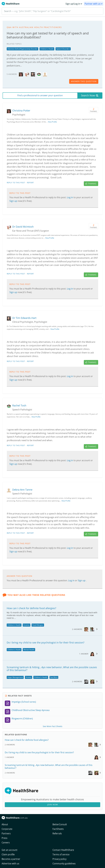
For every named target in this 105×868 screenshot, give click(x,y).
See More (54, 677)
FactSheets (58, 829)
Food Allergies (38, 625)
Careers (6, 842)
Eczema (27, 625)
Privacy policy (59, 859)
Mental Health (29, 650)
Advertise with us (10, 863)
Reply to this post (16, 183)
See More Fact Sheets (53, 726)
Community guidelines (64, 863)
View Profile (52, 122)
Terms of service (61, 854)
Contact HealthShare (63, 850)
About (5, 824)
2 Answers (77, 629)
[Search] (52, 11)
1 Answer (84, 654)
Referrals (57, 833)
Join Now (53, 805)
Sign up (14, 201)
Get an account (10, 850)
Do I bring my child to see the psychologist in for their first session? (46, 642)
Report (30, 183)
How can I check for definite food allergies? (31, 608)
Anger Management (15, 677)
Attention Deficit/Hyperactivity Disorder (22, 49)
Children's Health (47, 49)
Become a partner (11, 859)
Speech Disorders (63, 49)
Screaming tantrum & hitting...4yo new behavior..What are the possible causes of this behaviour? (52, 669)
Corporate (7, 829)
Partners (6, 833)
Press (5, 838)
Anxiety (29, 677)
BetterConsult (60, 824)
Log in (70, 197)
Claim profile (8, 854)
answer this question (84, 81)
